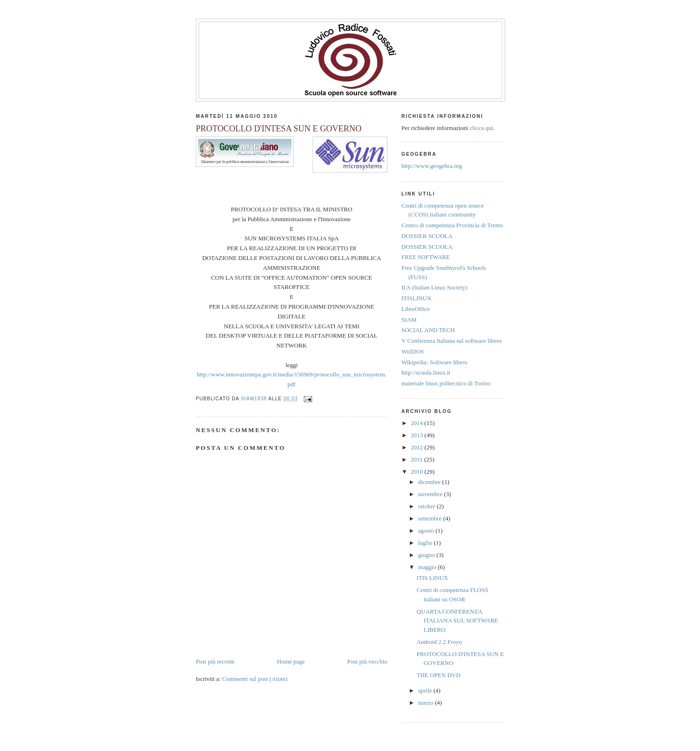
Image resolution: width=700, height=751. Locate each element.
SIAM (409, 320)
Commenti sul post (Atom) (255, 679)
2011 (418, 459)
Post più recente (215, 661)
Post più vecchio (367, 661)
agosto (427, 531)
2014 (418, 423)
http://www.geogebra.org (432, 166)
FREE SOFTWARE (426, 257)
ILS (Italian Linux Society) (434, 287)
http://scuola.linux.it (426, 372)
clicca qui (481, 128)
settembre (431, 518)
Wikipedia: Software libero (434, 362)
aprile (426, 690)
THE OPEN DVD (438, 675)
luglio (426, 543)
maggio (428, 567)
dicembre (430, 482)
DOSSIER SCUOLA (427, 236)
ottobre (428, 506)
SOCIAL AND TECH (428, 330)
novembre (431, 494)
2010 (418, 472)
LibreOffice (416, 309)
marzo (427, 703)
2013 (418, 435)
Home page (291, 661)
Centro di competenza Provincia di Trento (452, 225)
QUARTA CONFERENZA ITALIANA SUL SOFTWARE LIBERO (457, 621)
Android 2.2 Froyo (439, 642)
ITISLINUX (416, 298)
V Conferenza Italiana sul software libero (452, 341)
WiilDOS (413, 351)
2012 (418, 447)
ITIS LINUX (432, 578)
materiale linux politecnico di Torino (446, 383)
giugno (427, 555)
